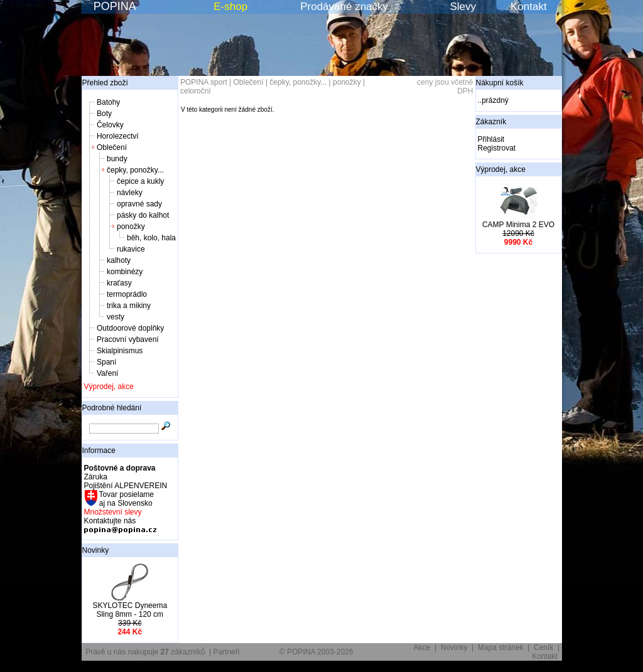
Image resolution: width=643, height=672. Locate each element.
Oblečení (112, 147)
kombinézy (125, 272)
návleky (130, 193)
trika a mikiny (129, 306)
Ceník (543, 648)
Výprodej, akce (109, 387)
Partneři (226, 652)
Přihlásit (491, 139)
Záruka (96, 477)
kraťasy (119, 283)
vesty (116, 317)
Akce (422, 648)
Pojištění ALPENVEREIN (126, 486)
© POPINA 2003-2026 (316, 652)
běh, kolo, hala (151, 238)
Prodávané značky (344, 7)
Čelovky (110, 125)
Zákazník (491, 122)
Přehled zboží (105, 83)
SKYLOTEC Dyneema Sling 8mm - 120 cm (130, 610)
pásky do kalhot (143, 215)
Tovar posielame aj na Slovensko (126, 499)
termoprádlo (127, 294)
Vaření (107, 373)
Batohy (108, 102)
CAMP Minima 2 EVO (518, 225)
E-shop (230, 7)
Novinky (96, 550)
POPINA (115, 6)
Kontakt (529, 7)
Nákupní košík (500, 83)
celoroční (196, 91)
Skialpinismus (120, 351)
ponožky (131, 227)
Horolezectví (118, 136)
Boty (104, 114)
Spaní (106, 362)
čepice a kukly (140, 181)
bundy (117, 159)
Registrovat (497, 148)
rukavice (131, 249)
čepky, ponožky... (135, 170)
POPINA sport (204, 82)
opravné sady (139, 204)
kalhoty (119, 260)
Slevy (463, 7)
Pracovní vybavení (128, 339)
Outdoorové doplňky (130, 328)
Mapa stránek (501, 648)
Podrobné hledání (112, 408)
